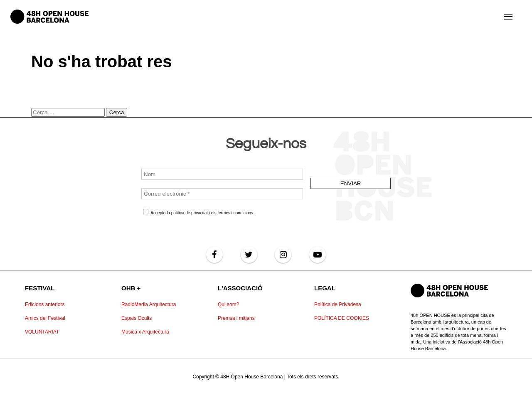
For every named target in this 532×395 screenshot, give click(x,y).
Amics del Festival (45, 318)
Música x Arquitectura (145, 332)
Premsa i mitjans (236, 318)
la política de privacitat (187, 213)
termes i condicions (235, 213)
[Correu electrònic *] (222, 194)
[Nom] (222, 174)
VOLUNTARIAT (42, 332)
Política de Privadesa (338, 304)
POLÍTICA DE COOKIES (342, 318)
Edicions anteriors (45, 304)
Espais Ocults (137, 318)
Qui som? (228, 304)
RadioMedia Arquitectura (149, 304)
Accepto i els (198, 212)
